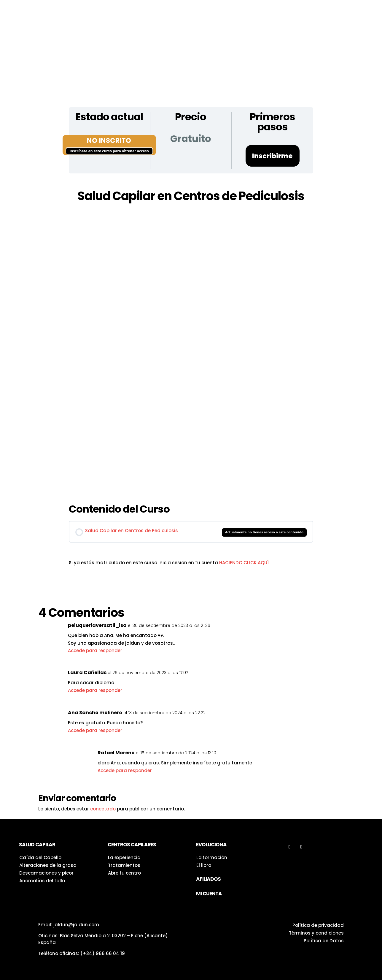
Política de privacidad (318, 925)
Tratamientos (124, 865)
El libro (204, 865)
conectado (103, 809)
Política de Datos (324, 941)
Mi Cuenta (209, 894)
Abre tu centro (124, 873)
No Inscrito (109, 140)
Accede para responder (95, 651)
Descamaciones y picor (46, 873)
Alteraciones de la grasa (48, 865)
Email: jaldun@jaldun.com (69, 925)
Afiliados (208, 879)
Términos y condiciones (316, 933)
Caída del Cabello (40, 858)
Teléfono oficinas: (82, 953)
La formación (212, 858)
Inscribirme (272, 156)
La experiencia (124, 858)
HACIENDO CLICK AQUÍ (244, 563)
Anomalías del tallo (42, 881)
